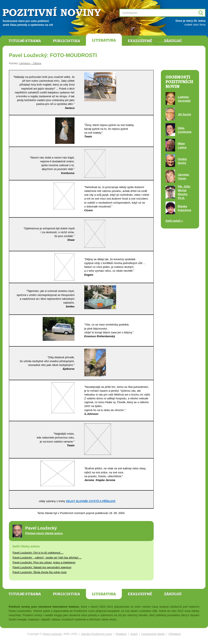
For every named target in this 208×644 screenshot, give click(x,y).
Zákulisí (173, 41)
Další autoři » (174, 221)
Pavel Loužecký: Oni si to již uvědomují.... (38, 553)
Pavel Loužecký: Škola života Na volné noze (40, 572)
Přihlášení (175, 634)
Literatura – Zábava (30, 63)
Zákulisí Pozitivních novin (97, 634)
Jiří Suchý (184, 114)
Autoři (134, 634)
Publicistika (66, 41)
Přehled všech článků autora (44, 533)
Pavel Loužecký (52, 634)
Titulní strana (25, 41)
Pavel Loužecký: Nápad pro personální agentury (42, 567)
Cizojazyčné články (153, 634)
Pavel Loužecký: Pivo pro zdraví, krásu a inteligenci (44, 562)
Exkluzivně (140, 41)
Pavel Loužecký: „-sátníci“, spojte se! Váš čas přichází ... (47, 558)
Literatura (104, 40)
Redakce (121, 634)
